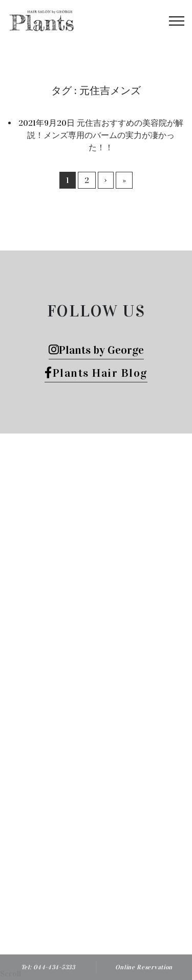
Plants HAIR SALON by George (114, 837)
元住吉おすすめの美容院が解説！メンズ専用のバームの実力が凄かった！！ (105, 135)
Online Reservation (144, 967)
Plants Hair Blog (96, 373)
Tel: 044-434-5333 (48, 967)
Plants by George (96, 350)
